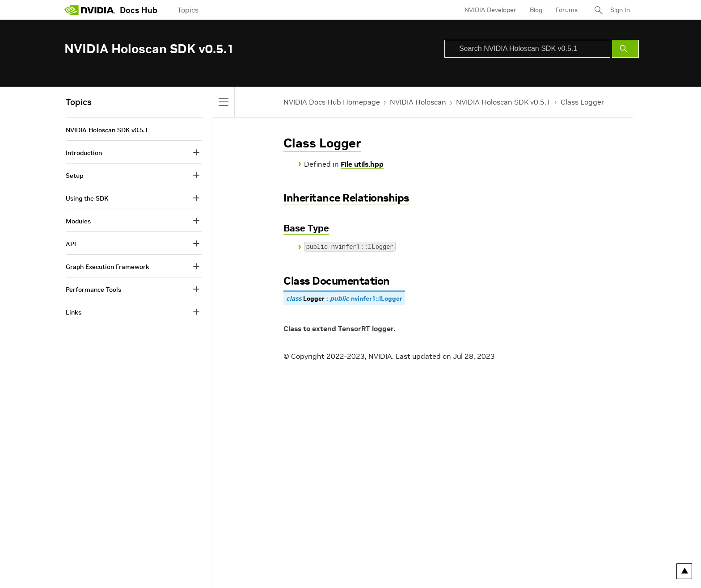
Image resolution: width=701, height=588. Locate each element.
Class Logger (582, 102)
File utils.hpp (362, 164)
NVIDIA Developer (490, 10)
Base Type (306, 228)
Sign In (620, 10)
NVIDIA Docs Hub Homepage (332, 102)
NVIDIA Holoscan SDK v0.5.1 (503, 102)
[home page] (90, 10)
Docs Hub (139, 10)
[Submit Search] (625, 49)
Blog (536, 10)
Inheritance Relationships (346, 198)
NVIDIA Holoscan (418, 102)
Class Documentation (337, 281)
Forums (567, 10)
